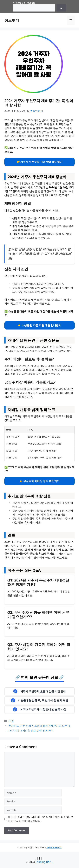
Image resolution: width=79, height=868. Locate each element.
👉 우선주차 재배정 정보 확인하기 (39, 481)
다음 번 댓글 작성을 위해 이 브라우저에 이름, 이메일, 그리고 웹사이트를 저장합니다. (40, 819)
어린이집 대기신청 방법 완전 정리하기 (31, 730)
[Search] (61, 8)
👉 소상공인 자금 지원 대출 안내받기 (39, 325)
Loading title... (44, 862)
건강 (11, 721)
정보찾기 (12, 20)
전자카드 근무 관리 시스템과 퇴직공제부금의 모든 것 (40, 726)
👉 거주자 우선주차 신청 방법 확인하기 (39, 162)
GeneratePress (54, 847)
